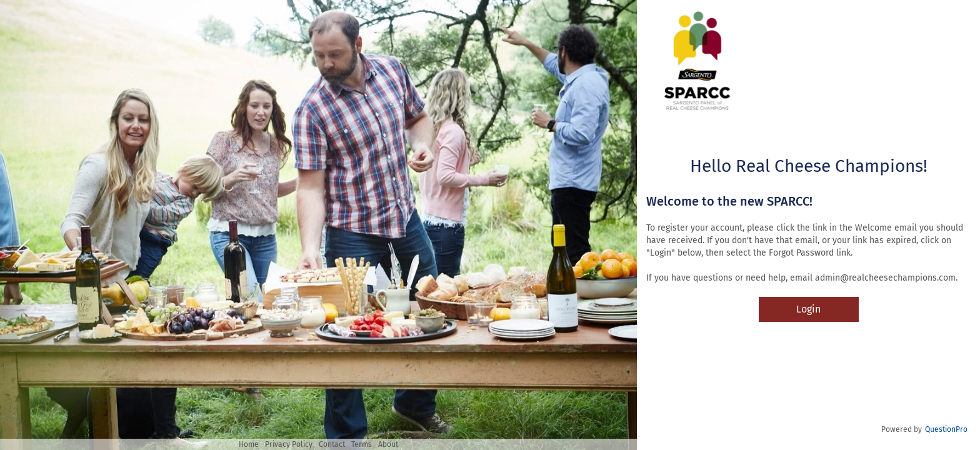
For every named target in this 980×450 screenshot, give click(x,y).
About (388, 444)
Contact (332, 444)
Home (249, 444)
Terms (362, 444)
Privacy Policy (289, 444)
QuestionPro (946, 429)
